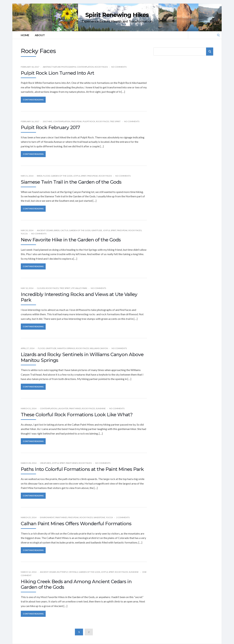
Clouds (41, 288)
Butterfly (62, 572)
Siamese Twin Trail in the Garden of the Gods (71, 182)
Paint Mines (75, 408)
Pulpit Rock (89, 121)
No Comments (119, 67)
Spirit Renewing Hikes (117, 15)
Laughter (63, 408)
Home (25, 35)
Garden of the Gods (62, 176)
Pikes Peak (77, 121)
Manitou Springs (66, 348)
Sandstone (99, 517)
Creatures (45, 463)
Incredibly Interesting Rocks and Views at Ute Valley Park (79, 297)
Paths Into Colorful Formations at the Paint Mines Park (82, 469)
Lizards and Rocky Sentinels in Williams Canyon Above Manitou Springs (82, 357)
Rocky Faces (101, 67)
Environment (47, 517)
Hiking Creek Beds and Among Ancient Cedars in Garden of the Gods (76, 584)
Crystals (73, 572)
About (40, 35)
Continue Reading (33, 100)
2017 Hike (48, 121)
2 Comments (123, 517)
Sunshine (101, 408)
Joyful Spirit (80, 176)
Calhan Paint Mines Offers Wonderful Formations (76, 524)
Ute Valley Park (79, 288)
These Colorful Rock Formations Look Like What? (77, 415)
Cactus (64, 230)
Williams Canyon (99, 348)
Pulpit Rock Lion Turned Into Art (57, 73)
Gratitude (97, 230)
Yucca (24, 234)
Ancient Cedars (45, 230)
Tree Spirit (115, 121)
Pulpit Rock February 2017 (50, 127)
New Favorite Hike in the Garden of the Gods (71, 240)
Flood (47, 176)
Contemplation (85, 67)
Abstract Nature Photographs (59, 67)
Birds (40, 176)
